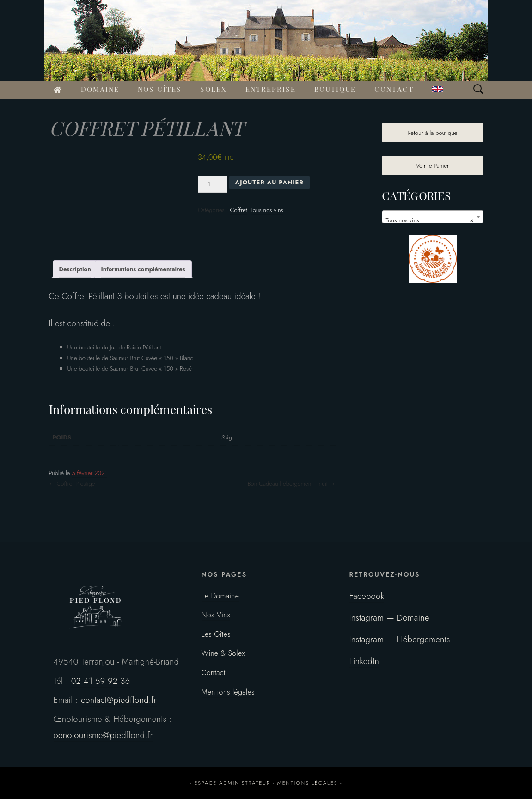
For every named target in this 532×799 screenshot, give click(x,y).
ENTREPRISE (271, 90)
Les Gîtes (216, 634)
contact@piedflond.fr (119, 700)
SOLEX (214, 90)
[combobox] (433, 217)
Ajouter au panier (269, 182)
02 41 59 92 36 (101, 681)
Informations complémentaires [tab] (143, 269)
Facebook (367, 596)
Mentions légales (228, 692)
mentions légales (308, 783)
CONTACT (394, 90)
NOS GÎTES (160, 90)
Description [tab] (75, 269)
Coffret (239, 210)
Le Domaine (220, 596)
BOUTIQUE (335, 90)
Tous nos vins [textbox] (430, 220)
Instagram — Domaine (389, 618)
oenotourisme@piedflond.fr (103, 735)
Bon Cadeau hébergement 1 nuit (292, 484)
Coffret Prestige (72, 484)
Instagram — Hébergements (400, 639)
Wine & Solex (223, 653)
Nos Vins (216, 615)
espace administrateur (232, 783)
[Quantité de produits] (213, 184)
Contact (214, 673)
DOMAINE (100, 90)
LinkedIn (364, 661)
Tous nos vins (267, 210)
